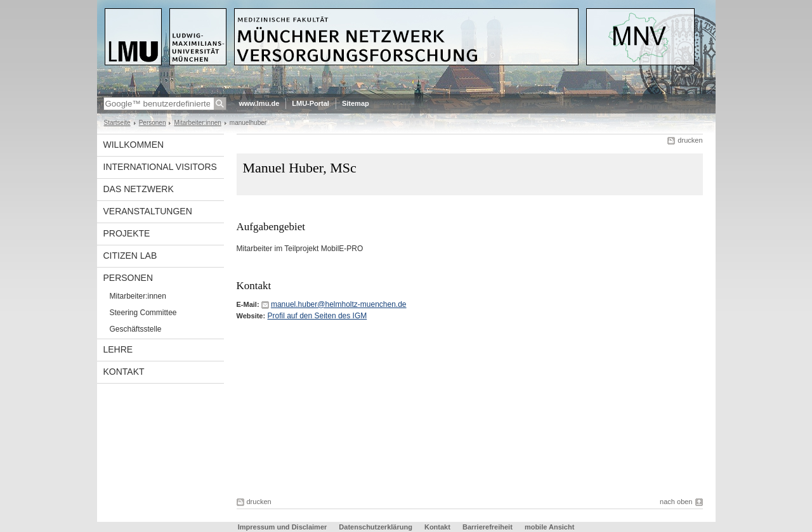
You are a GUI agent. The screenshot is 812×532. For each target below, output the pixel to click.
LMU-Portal (311, 103)
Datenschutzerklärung (376, 527)
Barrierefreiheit (488, 527)
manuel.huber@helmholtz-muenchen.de (339, 304)
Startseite (117, 123)
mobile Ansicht (549, 527)
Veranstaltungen (148, 211)
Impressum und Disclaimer (283, 527)
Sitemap (356, 103)
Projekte (127, 233)
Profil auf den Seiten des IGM (317, 316)
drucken (690, 140)
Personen (153, 123)
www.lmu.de (259, 103)
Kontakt (124, 372)
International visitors (160, 167)
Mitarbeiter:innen (197, 123)
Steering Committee (143, 313)
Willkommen (134, 145)
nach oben (676, 502)
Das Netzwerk (139, 189)
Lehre (118, 349)
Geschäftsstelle (136, 329)
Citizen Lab (130, 256)
